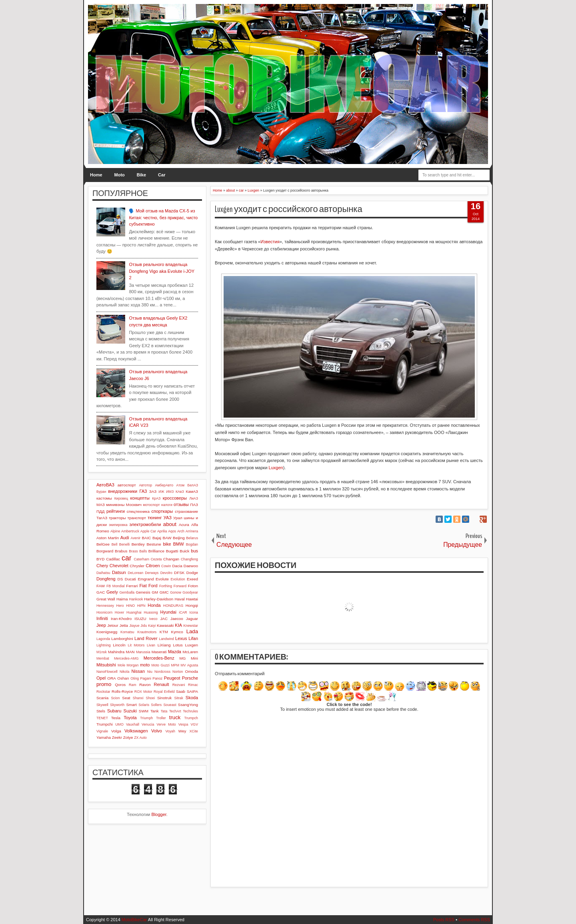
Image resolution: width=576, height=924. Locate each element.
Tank (155, 711)
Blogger (159, 814)
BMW (179, 544)
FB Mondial (116, 586)
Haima (122, 599)
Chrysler (137, 566)
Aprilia (162, 531)
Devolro (166, 573)
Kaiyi (152, 626)
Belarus (192, 538)
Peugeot (172, 678)
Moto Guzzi (160, 665)
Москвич (134, 505)
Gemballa (127, 592)
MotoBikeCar (134, 920)
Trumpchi (105, 724)
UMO (119, 724)
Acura (184, 525)
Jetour (113, 625)
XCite (194, 731)
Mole (121, 665)
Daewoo (191, 566)
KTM (164, 632)
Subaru (114, 711)
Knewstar (191, 626)
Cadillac (113, 559)
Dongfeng (106, 579)
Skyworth (117, 705)
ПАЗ (194, 505)
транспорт (137, 518)
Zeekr (117, 737)
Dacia (177, 566)
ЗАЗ (153, 491)
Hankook (136, 599)
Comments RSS (474, 920)
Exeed (192, 579)
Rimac (193, 685)
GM (155, 592)
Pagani (146, 678)
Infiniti (102, 618)
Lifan (193, 638)
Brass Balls (138, 551)
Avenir (135, 538)
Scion (115, 698)
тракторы (117, 518)
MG (183, 658)
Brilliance (156, 551)
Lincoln (119, 645)
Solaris (144, 705)
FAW (101, 586)
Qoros (120, 685)
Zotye (128, 737)
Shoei (151, 698)
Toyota (130, 718)
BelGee (103, 544)
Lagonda (103, 639)
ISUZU (140, 619)
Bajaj (157, 538)
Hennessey (105, 606)
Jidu (144, 626)
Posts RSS (444, 920)
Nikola (124, 672)
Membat (103, 658)
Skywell (102, 705)
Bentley (138, 544)
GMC (164, 592)
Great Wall (106, 599)
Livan (151, 645)
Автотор (145, 485)
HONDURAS (173, 606)
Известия (270, 242)
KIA (178, 625)
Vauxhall (133, 724)
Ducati (130, 579)
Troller (161, 718)
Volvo (157, 731)
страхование (186, 511)
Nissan (138, 671)
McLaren (190, 652)
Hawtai (192, 599)
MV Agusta (189, 665)
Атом (181, 485)
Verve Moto (166, 724)
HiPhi (141, 606)
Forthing (166, 586)
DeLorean (135, 573)
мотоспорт (151, 505)
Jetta (124, 625)
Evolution (178, 579)
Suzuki (130, 711)
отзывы (181, 504)
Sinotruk (164, 698)
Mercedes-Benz (159, 658)
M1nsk (102, 652)
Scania (102, 698)
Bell (115, 544)
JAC (164, 619)
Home (96, 175)
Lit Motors (136, 645)
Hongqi (192, 605)
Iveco (153, 619)
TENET (102, 718)
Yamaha (104, 737)
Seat (126, 698)
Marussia (143, 652)
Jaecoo (177, 619)
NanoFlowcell (107, 672)
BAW (167, 538)
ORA (111, 678)
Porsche (190, 678)
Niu (150, 672)
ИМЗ (170, 492)
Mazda (175, 652)
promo (104, 684)
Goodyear (190, 592)
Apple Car (148, 531)
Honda (154, 605)
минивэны (115, 505)
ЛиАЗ (194, 498)
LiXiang (164, 645)
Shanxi (138, 698)
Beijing (179, 538)
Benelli (124, 544)
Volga (116, 731)
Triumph (146, 718)
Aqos (172, 531)
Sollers (156, 705)
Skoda (192, 698)
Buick (184, 551)
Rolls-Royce (122, 691)
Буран (101, 492)
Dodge (192, 573)
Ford (153, 586)
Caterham (142, 559)
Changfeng (189, 559)
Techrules (190, 711)
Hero (120, 606)
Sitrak (179, 698)
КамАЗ (192, 491)
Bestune (154, 544)
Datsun (119, 572)
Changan (171, 559)
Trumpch (191, 718)
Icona (194, 612)
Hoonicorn (104, 612)
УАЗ (168, 518)
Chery (102, 566)
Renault (162, 684)
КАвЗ (180, 492)
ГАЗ (143, 491)
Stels (101, 711)
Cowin (166, 566)
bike (167, 544)
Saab (181, 691)
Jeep (101, 625)
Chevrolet (119, 566)
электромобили (145, 524)
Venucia (148, 724)
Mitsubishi (106, 665)
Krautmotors (147, 632)
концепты (140, 498)
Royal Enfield (164, 692)
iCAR (183, 612)
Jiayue (134, 626)
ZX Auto (140, 738)
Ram (133, 685)
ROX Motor (143, 692)
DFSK (179, 573)
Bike (141, 175)
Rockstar (103, 692)
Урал (178, 518)
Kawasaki (165, 625)
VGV (194, 724)
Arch (181, 531)
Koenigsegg (107, 632)
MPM (175, 665)
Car (162, 175)
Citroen (153, 566)
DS (120, 579)
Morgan (133, 665)
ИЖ (161, 492)
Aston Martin (108, 538)
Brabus (121, 551)
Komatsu (127, 632)
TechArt (175, 711)
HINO (130, 606)
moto (145, 665)
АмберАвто (164, 485)
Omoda (192, 671)
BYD (100, 559)
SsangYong (188, 705)
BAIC (146, 538)
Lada (192, 631)
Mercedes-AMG (126, 658)
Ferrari (132, 586)
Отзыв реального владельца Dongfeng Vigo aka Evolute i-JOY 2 (161, 271)
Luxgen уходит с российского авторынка (289, 209)
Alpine (115, 531)
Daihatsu (103, 573)
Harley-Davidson (159, 599)
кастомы (104, 498)
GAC (101, 592)
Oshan (123, 678)
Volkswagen (136, 731)
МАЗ (101, 505)
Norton (178, 672)
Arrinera (192, 531)
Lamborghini (122, 639)
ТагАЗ (102, 518)
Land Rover (146, 638)
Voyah (170, 731)
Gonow (176, 592)
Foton (193, 586)
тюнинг (155, 518)
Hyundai (168, 612)
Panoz (157, 678)
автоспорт (127, 485)
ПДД (100, 511)
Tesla (116, 718)
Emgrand (146, 579)
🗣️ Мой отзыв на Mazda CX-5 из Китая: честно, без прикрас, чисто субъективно (163, 217)
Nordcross (162, 672)
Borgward (105, 551)
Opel (101, 678)
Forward (180, 586)
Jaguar (192, 619)
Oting (135, 678)
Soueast (170, 705)
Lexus (181, 638)
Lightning (104, 645)
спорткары (162, 511)
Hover (119, 612)
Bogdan (192, 544)
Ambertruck (130, 531)
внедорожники (123, 491)
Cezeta (156, 559)
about (170, 524)
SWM (144, 711)
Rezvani (179, 685)
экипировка (118, 525)
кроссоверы (175, 498)
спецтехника (138, 511)
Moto (120, 175)
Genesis (143, 592)
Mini (194, 658)
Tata (164, 711)
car (126, 558)
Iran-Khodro (121, 619)
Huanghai (134, 612)
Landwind (166, 639)
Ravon (145, 685)
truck (175, 717)
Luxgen (276, 468)
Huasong (151, 612)
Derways (152, 573)
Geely (112, 592)
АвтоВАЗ (105, 485)
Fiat (143, 586)
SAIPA (192, 691)
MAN (130, 652)
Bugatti (172, 551)
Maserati (159, 652)
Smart (131, 705)
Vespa (183, 724)
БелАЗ (193, 485)
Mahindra (116, 652)
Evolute (162, 579)
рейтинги (116, 511)
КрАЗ (156, 498)
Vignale (102, 731)
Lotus (178, 645)
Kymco (177, 632)
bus (194, 551)
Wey (182, 731)
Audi (125, 538)
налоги (167, 505)
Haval (179, 599)
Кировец (121, 498)
